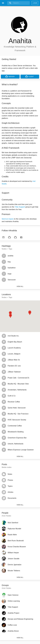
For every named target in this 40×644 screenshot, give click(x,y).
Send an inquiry (8, 219)
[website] (3, 237)
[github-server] (9, 237)
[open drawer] (3, 3)
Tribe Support (20, 207)
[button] (30, 313)
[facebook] (21, 237)
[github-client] (15, 237)
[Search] (19, 3)
